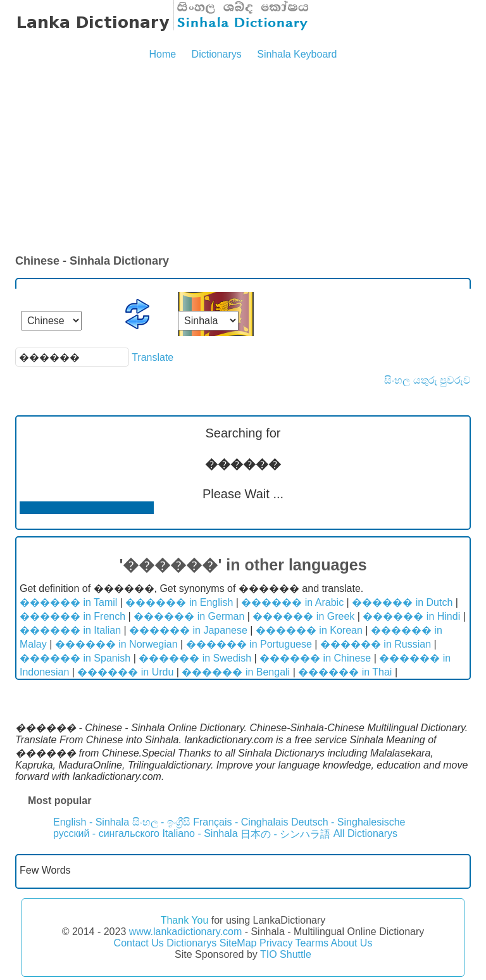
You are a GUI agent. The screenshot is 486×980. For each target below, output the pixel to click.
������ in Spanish (75, 658)
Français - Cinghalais (240, 822)
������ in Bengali (236, 672)
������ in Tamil (68, 602)
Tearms (312, 943)
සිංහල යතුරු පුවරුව (427, 380)
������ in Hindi (411, 616)
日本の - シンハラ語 (285, 834)
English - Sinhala (91, 822)
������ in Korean (309, 630)
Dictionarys (217, 54)
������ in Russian (376, 644)
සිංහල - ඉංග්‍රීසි (161, 822)
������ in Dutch (402, 602)
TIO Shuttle (286, 954)
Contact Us (139, 943)
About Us (352, 943)
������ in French (72, 616)
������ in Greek (303, 616)
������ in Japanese (188, 630)
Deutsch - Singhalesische (348, 822)
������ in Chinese (315, 658)
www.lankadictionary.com (185, 932)
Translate (153, 357)
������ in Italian (70, 630)
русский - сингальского (106, 833)
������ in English (179, 602)
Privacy (276, 943)
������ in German (189, 616)
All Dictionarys (365, 833)
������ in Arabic (292, 602)
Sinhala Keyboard (297, 54)
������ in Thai (345, 672)
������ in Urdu (125, 672)
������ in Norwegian (116, 644)
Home (162, 54)
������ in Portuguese (249, 644)
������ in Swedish (195, 658)
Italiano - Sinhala (200, 833)
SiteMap (238, 943)
